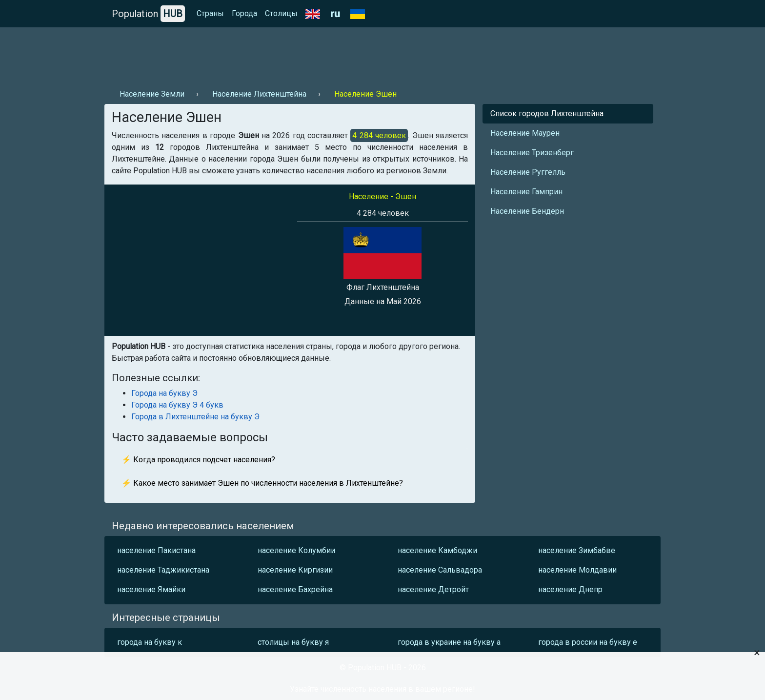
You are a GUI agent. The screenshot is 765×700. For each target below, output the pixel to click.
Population (148, 14)
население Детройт (433, 589)
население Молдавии (577, 570)
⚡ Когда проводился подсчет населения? (198, 460)
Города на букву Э (164, 393)
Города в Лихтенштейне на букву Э (195, 417)
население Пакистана (156, 550)
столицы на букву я (293, 642)
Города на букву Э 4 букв (177, 405)
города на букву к (150, 642)
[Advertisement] (282, 54)
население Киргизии (295, 570)
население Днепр (570, 589)
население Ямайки (151, 589)
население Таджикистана (163, 570)
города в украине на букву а (449, 642)
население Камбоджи (437, 550)
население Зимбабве (577, 550)
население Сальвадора (440, 570)
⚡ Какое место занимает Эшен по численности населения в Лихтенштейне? (262, 483)
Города (244, 13)
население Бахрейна (295, 589)
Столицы (281, 13)
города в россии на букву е (588, 642)
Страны (210, 13)
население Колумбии (296, 550)
